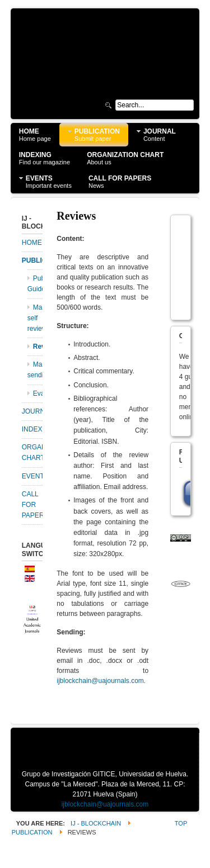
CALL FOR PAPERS (32, 505)
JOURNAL (32, 411)
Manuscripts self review (35, 318)
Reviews (38, 347)
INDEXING (32, 429)
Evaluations (38, 393)
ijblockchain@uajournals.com (100, 681)
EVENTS (32, 476)
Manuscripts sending (35, 370)
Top (181, 823)
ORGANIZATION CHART (32, 452)
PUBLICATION (32, 260)
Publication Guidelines (35, 284)
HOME (32, 243)
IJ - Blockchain (96, 823)
